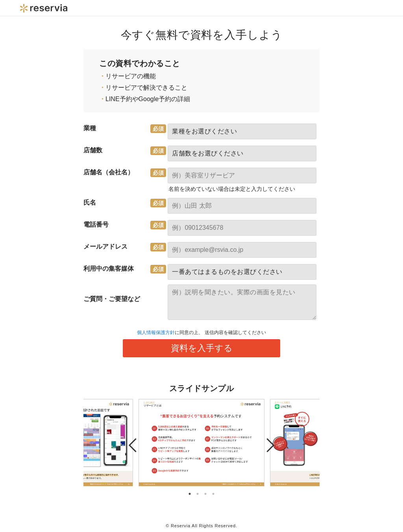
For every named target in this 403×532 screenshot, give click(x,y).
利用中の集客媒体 (109, 269)
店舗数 (93, 150)
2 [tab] (198, 494)
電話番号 (96, 224)
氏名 (90, 202)
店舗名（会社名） (109, 172)
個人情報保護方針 (156, 332)
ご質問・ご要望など (112, 299)
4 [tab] (213, 494)
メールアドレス (105, 247)
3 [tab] (205, 494)
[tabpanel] (201, 443)
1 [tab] (190, 494)
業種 (90, 128)
